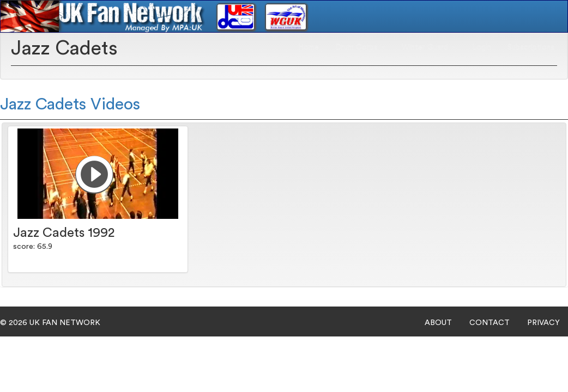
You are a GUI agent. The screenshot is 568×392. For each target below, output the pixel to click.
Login (482, 47)
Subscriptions (531, 47)
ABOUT (438, 323)
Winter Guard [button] (429, 47)
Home (309, 47)
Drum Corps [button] (360, 47)
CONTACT (490, 323)
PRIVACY (543, 323)
